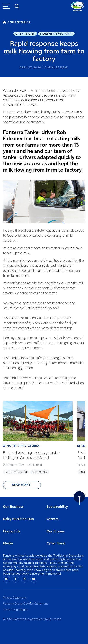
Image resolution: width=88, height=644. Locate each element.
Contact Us (12, 531)
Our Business (13, 507)
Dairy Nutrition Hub (18, 519)
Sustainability (57, 507)
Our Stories (56, 531)
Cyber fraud (56, 544)
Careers (53, 519)
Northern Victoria (56, 34)
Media (8, 544)
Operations (25, 34)
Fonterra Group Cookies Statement (25, 604)
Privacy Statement (15, 598)
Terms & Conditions (15, 610)
